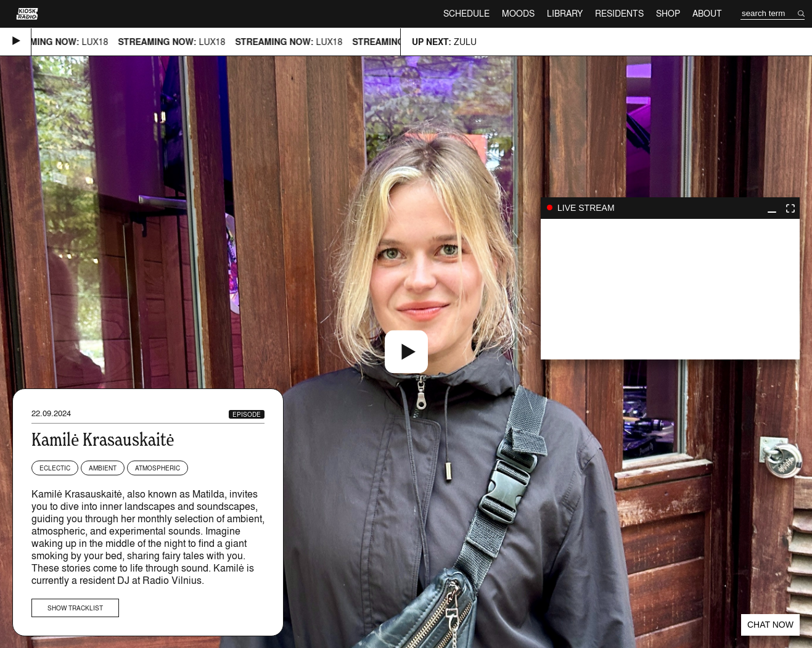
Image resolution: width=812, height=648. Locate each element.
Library (565, 13)
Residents (619, 13)
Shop (668, 13)
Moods (518, 13)
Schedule (466, 13)
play (670, 289)
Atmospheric (158, 468)
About (707, 13)
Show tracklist (75, 608)
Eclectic (55, 468)
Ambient (103, 468)
